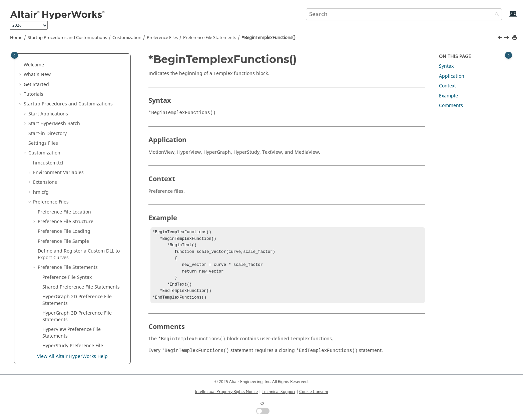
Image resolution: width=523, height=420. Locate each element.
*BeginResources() (64, 90)
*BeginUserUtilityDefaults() (73, 188)
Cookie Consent (314, 392)
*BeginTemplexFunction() (71, 129)
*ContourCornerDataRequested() (79, 305)
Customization (127, 38)
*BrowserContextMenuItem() (75, 217)
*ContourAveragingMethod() (75, 286)
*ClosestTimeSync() (64, 246)
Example (448, 96)
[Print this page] (515, 38)
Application (452, 76)
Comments (451, 106)
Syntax (446, 66)
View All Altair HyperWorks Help (72, 356)
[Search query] (404, 14)
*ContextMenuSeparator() (72, 266)
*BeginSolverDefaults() (68, 99)
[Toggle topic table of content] (508, 55)
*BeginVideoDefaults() (68, 197)
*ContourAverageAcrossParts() (77, 276)
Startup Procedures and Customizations (67, 38)
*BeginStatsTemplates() (69, 109)
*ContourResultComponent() (75, 325)
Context (447, 86)
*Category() (56, 237)
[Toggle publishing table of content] (15, 55)
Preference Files (162, 38)
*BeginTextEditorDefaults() (73, 158)
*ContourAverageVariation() (74, 295)
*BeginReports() (61, 80)
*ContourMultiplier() (66, 315)
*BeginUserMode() (64, 178)
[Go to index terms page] (506, 17)
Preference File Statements (210, 38)
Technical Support (279, 392)
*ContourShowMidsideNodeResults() (84, 344)
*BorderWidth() (60, 207)
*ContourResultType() (67, 335)
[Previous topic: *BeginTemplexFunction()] (501, 38)
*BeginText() (57, 148)
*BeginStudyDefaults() (68, 119)
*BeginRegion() (60, 70)
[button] (40, 60)
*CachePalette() (60, 227)
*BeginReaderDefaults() (69, 60)
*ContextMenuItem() (66, 256)
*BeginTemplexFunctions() (269, 38)
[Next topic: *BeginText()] (507, 38)
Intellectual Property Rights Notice (226, 392)
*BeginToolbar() (61, 168)
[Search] (495, 15)
